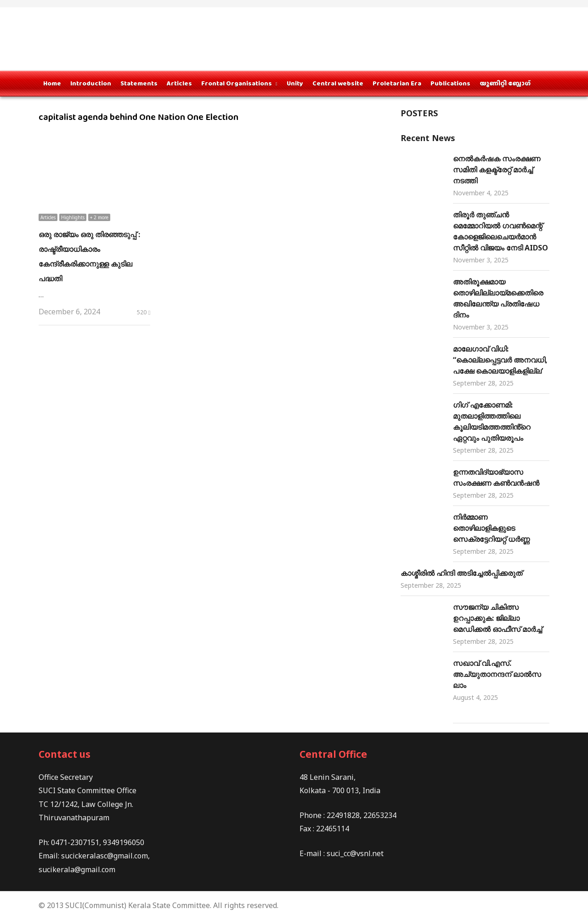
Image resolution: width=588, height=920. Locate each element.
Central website (338, 83)
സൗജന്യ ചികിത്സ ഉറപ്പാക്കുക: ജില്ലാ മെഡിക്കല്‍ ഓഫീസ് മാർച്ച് (498, 618)
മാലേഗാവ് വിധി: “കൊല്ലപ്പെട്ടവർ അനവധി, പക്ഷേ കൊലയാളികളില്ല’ (500, 360)
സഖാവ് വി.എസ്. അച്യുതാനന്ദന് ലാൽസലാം (497, 674)
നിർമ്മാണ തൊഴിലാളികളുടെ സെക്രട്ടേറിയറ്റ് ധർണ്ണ (491, 528)
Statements (139, 83)
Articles (179, 83)
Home (52, 83)
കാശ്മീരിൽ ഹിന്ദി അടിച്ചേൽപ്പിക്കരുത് (461, 573)
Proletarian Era (397, 83)
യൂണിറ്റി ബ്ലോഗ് (505, 83)
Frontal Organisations (237, 83)
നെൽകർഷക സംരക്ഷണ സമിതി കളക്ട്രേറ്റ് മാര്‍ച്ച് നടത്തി (497, 170)
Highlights (73, 217)
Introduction (91, 83)
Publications (450, 83)
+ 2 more (99, 217)
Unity (295, 83)
